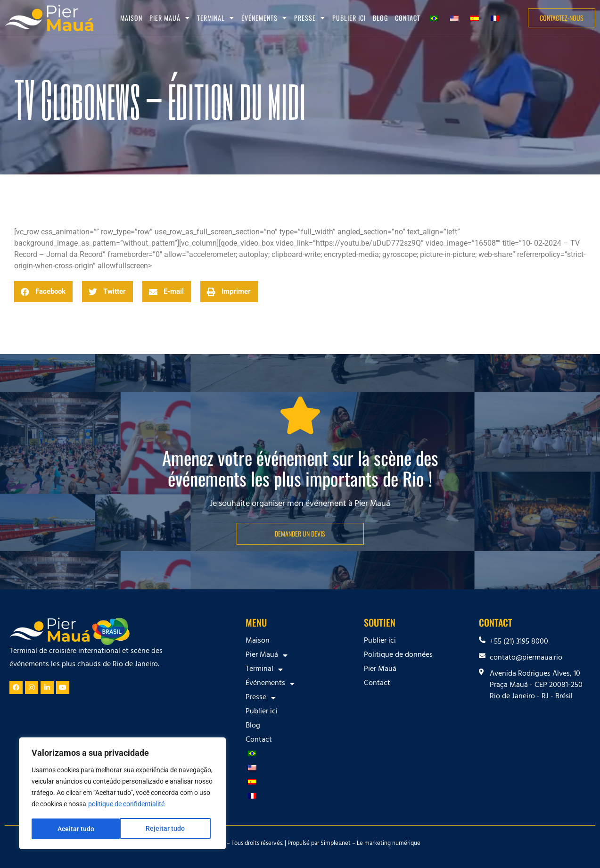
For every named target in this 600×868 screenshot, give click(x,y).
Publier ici (349, 18)
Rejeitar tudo (77, 829)
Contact (408, 18)
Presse (310, 18)
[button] (43, 292)
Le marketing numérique (389, 844)
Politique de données (398, 655)
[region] (123, 794)
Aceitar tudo (170, 829)
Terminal (216, 18)
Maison (131, 18)
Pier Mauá (170, 18)
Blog (380, 18)
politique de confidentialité (126, 805)
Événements (264, 18)
